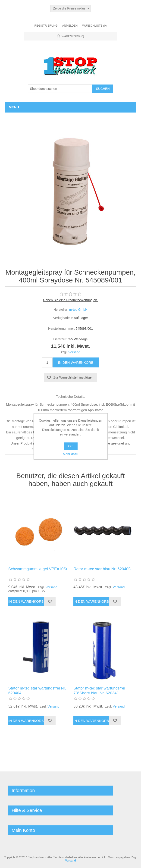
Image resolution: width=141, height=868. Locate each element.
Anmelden (70, 26)
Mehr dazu (70, 454)
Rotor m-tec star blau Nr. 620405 (102, 569)
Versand (74, 352)
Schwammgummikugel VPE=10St (38, 569)
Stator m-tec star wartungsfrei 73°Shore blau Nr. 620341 (99, 691)
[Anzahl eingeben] (47, 362)
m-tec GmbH (78, 310)
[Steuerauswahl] (71, 8)
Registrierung (46, 26)
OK (70, 446)
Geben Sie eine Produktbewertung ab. (70, 300)
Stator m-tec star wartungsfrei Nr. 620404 (37, 691)
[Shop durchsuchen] (60, 89)
